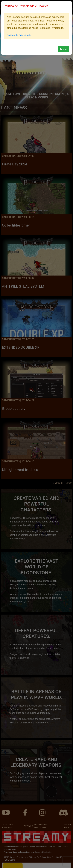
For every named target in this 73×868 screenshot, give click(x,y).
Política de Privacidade (19, 35)
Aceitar (63, 49)
